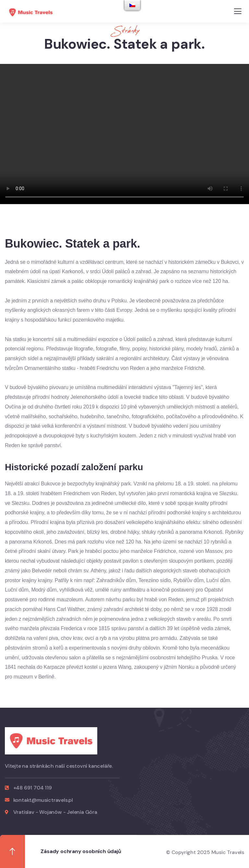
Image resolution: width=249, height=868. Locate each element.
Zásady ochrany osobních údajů (81, 851)
